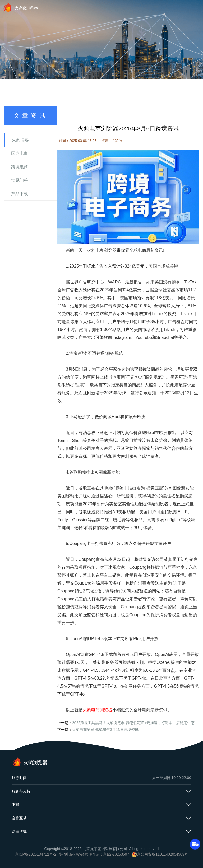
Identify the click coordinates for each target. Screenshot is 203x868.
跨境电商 (20, 167)
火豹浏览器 (20, 7)
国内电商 (20, 153)
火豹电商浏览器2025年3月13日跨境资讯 (105, 730)
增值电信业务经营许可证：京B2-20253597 (94, 854)
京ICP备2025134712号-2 (36, 854)
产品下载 (20, 194)
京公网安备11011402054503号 (162, 854)
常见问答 (20, 180)
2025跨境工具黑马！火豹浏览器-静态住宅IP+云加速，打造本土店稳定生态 (133, 723)
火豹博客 (20, 140)
